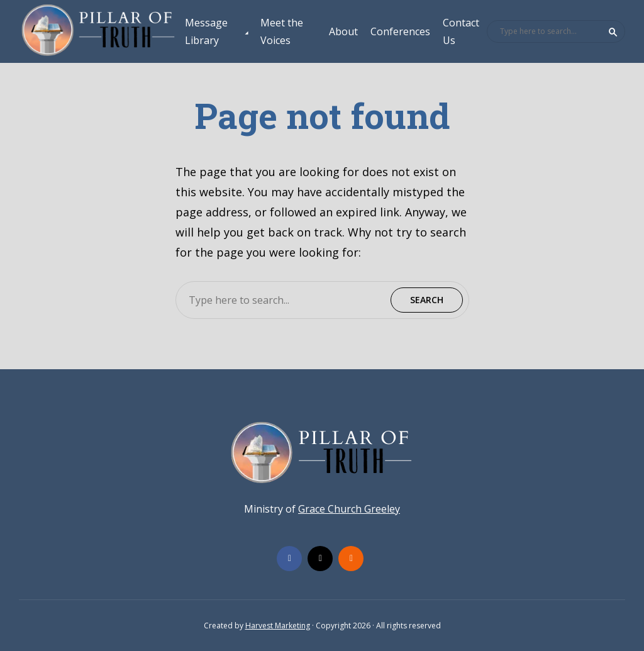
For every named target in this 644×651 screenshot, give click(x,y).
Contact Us (461, 31)
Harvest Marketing (278, 626)
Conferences (400, 31)
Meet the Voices (282, 31)
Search (613, 32)
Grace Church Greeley (349, 509)
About (343, 31)
